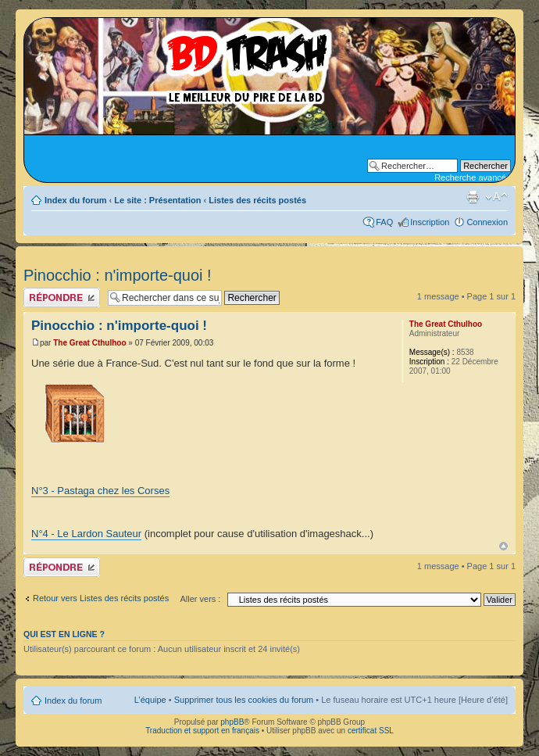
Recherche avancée (473, 177)
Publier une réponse (62, 297)
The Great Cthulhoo (89, 343)
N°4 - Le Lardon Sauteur (86, 534)
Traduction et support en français (202, 731)
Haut (503, 546)
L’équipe (150, 700)
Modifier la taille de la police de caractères (496, 197)
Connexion (487, 222)
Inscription (430, 222)
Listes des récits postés (257, 200)
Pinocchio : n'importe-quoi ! (118, 275)
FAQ (384, 222)
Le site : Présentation (157, 200)
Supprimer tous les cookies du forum (244, 700)
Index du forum (75, 200)
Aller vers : (200, 599)
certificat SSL (371, 731)
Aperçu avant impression (473, 197)
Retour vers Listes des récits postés (101, 598)
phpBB (232, 722)
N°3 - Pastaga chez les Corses (100, 491)
